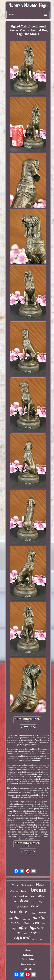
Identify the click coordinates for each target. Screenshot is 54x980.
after (23, 927)
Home (28, 950)
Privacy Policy (28, 959)
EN (26, 969)
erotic (35, 939)
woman (15, 923)
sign (44, 923)
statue (15, 918)
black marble (27, 885)
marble (40, 917)
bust (33, 896)
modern (23, 896)
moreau (27, 919)
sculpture (19, 911)
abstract (42, 913)
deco (41, 895)
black (40, 884)
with (18, 933)
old (41, 940)
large (14, 929)
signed (22, 937)
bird (15, 901)
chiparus (27, 923)
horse (25, 933)
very (41, 901)
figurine (37, 927)
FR (30, 969)
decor (24, 900)
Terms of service (28, 964)
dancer (14, 891)
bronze (38, 890)
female (34, 902)
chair (36, 923)
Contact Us (28, 955)
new (14, 896)
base (35, 906)
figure (25, 891)
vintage (32, 913)
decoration (23, 907)
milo (15, 885)
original (35, 932)
